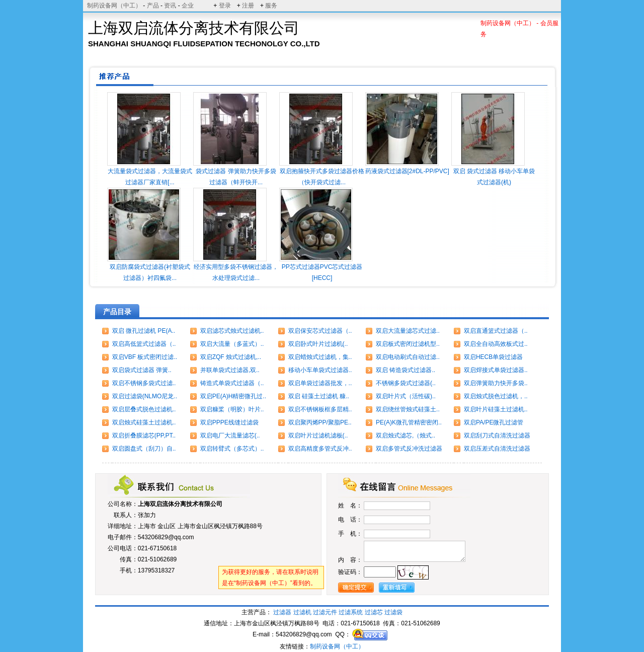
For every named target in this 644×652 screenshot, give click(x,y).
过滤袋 (393, 612)
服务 (271, 6)
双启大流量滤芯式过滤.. (408, 331)
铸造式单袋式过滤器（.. (232, 383)
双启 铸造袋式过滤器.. (406, 370)
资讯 (170, 6)
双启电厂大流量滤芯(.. (230, 436)
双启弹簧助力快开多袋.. (496, 383)
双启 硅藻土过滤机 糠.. (319, 396)
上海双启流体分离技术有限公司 (180, 504)
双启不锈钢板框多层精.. (320, 409)
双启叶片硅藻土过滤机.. (496, 409)
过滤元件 (325, 612)
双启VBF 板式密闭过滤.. (145, 357)
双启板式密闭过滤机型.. (408, 344)
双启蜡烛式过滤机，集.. (320, 357)
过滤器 (282, 612)
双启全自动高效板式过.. (496, 344)
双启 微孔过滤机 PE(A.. (144, 331)
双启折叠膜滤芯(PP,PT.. (144, 436)
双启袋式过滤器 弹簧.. (142, 370)
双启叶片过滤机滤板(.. (318, 436)
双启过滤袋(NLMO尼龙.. (145, 396)
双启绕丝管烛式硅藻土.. (408, 409)
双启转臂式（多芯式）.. (232, 449)
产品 (153, 6)
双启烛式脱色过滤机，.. (496, 396)
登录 (225, 6)
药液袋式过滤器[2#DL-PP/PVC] (407, 171)
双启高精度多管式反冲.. (320, 449)
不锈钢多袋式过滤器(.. (406, 383)
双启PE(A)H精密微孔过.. (233, 396)
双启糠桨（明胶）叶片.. (232, 409)
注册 (248, 6)
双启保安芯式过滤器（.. (320, 331)
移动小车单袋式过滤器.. (320, 370)
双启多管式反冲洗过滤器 (409, 449)
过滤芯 (374, 612)
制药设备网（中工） (114, 6)
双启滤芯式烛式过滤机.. (232, 331)
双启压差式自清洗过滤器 (497, 449)
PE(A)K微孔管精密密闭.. (409, 422)
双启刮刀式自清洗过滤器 (497, 436)
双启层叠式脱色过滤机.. (144, 409)
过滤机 (302, 612)
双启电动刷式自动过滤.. (408, 357)
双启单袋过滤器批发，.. (320, 383)
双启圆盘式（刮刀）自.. (144, 449)
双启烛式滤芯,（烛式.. (406, 436)
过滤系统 (351, 612)
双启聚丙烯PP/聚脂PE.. (320, 422)
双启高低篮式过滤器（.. (144, 344)
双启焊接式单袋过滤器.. (496, 370)
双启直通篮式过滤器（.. (496, 331)
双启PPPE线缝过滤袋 (229, 422)
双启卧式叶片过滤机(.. (318, 344)
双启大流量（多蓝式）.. (232, 344)
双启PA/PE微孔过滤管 (494, 422)
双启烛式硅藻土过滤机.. (144, 422)
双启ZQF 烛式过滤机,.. (231, 357)
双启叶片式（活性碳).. (406, 396)
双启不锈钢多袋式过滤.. (144, 383)
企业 (188, 6)
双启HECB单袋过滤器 (493, 357)
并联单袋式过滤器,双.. (230, 370)
